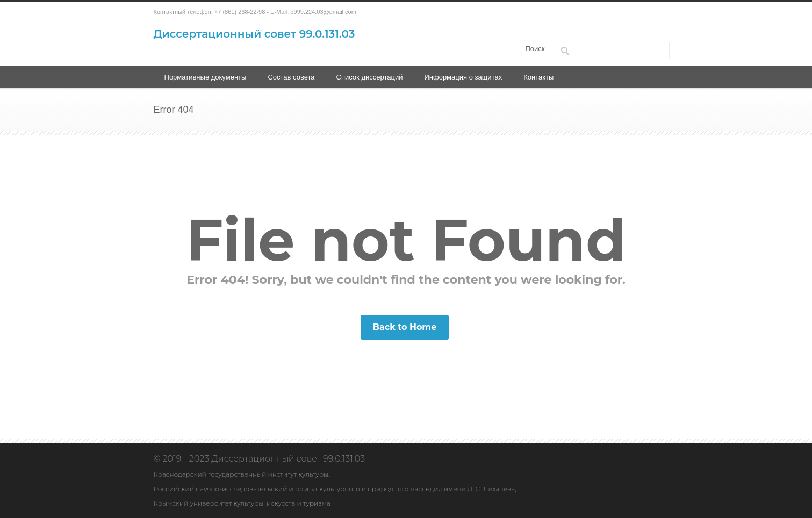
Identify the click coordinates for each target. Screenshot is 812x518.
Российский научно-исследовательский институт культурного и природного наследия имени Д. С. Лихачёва (335, 489)
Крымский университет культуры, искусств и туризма (242, 503)
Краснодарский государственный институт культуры (241, 474)
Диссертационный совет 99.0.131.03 (254, 34)
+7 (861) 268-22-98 (240, 12)
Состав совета (291, 77)
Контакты (538, 77)
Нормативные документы (206, 77)
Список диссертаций (370, 77)
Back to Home (405, 327)
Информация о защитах (463, 77)
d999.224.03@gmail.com (323, 12)
